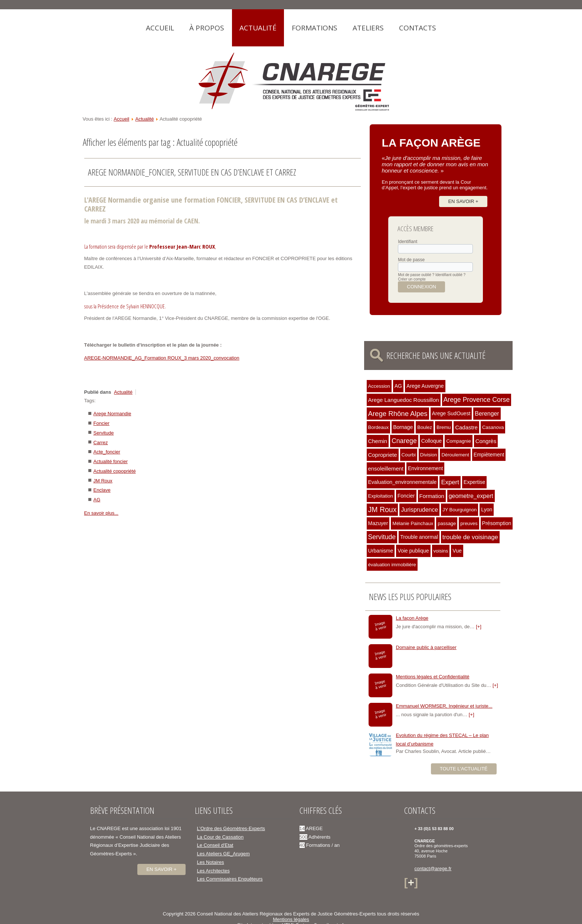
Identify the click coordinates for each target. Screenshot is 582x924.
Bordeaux (379, 427)
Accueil (160, 28)
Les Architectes (213, 871)
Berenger (487, 414)
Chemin (378, 441)
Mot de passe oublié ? (416, 275)
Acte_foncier (107, 452)
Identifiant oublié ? (450, 275)
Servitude (104, 433)
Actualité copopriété (115, 471)
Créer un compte (412, 279)
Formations (315, 28)
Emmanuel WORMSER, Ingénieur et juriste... (444, 706)
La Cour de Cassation (220, 837)
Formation (432, 496)
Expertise (475, 482)
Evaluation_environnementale (403, 482)
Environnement (425, 468)
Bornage (403, 427)
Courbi (409, 455)
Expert (450, 482)
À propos (207, 28)
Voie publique (413, 551)
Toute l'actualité (464, 769)
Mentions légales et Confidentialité (433, 677)
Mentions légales (291, 919)
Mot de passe (411, 260)
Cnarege (404, 441)
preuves (469, 523)
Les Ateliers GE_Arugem (223, 854)
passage (447, 523)
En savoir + (463, 201)
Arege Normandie (112, 414)
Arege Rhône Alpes (398, 414)
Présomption (497, 523)
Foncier (102, 423)
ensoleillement (386, 468)
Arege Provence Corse (477, 400)
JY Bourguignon (460, 510)
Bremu (444, 427)
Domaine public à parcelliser (426, 647)
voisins (441, 551)
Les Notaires (211, 862)
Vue (457, 551)
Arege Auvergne (425, 386)
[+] (479, 627)
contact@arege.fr (433, 869)
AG (97, 500)
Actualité (258, 28)
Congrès (486, 441)
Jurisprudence (419, 510)
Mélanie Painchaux (413, 523)
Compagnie (459, 441)
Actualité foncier (111, 461)
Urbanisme (381, 551)
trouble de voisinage (470, 537)
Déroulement (455, 455)
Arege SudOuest (451, 413)
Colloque (431, 441)
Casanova (493, 427)
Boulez (425, 427)
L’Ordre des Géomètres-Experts (231, 828)
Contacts (418, 28)
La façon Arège (412, 618)
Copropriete (383, 455)
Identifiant (408, 242)
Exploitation (381, 496)
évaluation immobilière (392, 565)
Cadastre (466, 427)
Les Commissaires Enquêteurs (230, 879)
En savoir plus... (102, 513)
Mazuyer (378, 523)
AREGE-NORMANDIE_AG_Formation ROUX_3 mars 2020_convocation (162, 358)
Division (429, 455)
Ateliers (368, 28)
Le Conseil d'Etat (215, 845)
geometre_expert (471, 496)
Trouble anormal (419, 537)
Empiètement (489, 455)
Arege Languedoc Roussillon (404, 400)
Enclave (102, 490)
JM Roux (103, 481)
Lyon (487, 509)
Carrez (101, 443)
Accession (379, 386)
